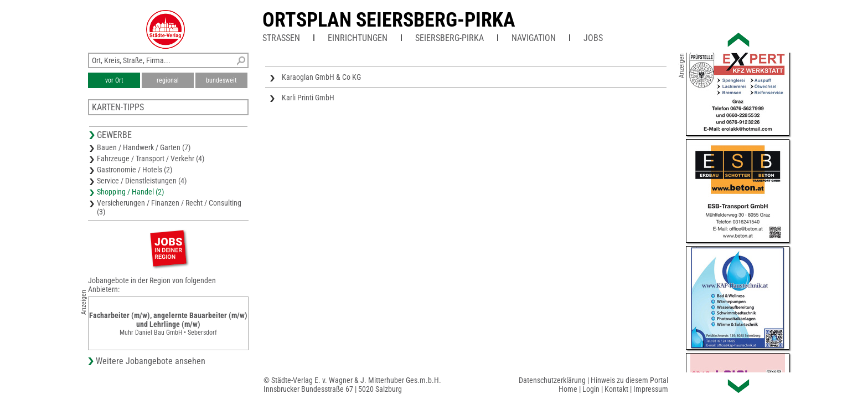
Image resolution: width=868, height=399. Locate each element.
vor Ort (114, 80)
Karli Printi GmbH (308, 98)
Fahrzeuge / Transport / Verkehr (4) (151, 158)
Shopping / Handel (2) (130, 192)
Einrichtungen (358, 38)
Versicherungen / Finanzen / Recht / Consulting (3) (169, 207)
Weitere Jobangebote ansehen (151, 361)
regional (168, 80)
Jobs (593, 38)
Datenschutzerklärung (552, 380)
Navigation (534, 38)
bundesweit (221, 80)
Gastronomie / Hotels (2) (135, 170)
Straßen (281, 38)
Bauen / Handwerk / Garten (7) (144, 147)
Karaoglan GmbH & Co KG (321, 77)
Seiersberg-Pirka (449, 38)
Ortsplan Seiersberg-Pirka (389, 20)
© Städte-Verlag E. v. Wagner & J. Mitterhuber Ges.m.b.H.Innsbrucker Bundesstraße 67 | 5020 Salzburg (352, 385)
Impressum (651, 389)
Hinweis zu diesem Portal (629, 380)
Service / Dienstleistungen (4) (142, 181)
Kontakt (616, 389)
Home (568, 389)
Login (591, 389)
